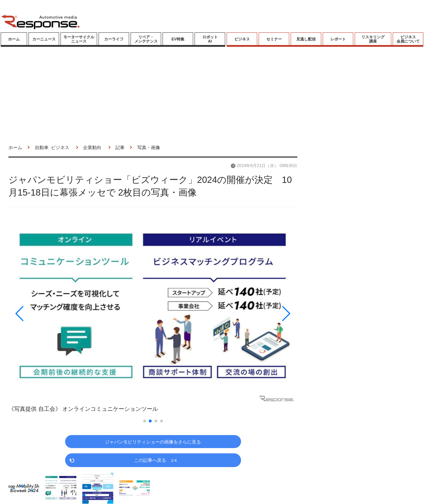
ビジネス (242, 39)
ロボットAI (210, 39)
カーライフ (114, 39)
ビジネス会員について (408, 39)
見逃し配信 (306, 39)
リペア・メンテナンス (146, 39)
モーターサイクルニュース (79, 39)
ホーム (14, 39)
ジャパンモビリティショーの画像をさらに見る (153, 442)
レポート (338, 39)
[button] (52, 314)
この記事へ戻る (155, 460)
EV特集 (178, 39)
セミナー (274, 39)
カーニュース (44, 39)
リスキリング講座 (373, 39)
